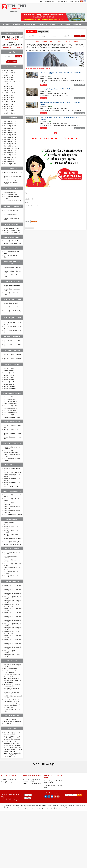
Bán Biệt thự (43, 24)
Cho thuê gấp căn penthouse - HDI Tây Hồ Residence (57, 89)
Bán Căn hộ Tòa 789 (9, 113)
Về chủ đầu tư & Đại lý (8, 776)
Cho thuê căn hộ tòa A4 (10, 404)
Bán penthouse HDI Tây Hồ (11, 487)
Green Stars (41, 27)
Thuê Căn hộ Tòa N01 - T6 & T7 (12, 133)
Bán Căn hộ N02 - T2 (9, 88)
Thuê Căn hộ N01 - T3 (10, 126)
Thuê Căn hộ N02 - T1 (10, 137)
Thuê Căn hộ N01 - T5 (10, 130)
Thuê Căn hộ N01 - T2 (10, 124)
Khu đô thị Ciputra (58, 809)
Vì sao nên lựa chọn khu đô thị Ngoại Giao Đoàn (53, 782)
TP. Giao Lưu (7, 27)
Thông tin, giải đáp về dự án (32, 776)
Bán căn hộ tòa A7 (9, 382)
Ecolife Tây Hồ (74, 1)
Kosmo (68, 24)
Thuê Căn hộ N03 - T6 (10, 153)
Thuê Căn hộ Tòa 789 (10, 164)
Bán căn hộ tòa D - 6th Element (12, 243)
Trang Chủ (6, 24)
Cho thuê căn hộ (30, 24)
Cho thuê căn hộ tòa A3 (10, 401)
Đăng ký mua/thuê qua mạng (12, 48)
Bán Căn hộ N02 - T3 (9, 91)
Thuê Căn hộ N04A (9, 159)
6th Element (77, 24)
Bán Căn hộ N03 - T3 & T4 (11, 97)
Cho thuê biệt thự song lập (11, 192)
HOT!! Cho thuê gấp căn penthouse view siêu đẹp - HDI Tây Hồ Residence (60, 103)
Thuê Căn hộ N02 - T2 (10, 139)
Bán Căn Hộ (17, 24)
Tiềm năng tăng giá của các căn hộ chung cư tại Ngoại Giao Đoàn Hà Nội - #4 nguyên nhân (12, 744)
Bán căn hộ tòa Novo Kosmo (11, 228)
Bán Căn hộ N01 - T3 (9, 75)
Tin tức (41, 1)
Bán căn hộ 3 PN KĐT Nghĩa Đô (13, 544)
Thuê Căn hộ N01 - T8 (10, 135)
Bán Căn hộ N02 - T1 (9, 86)
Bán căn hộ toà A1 (9, 368)
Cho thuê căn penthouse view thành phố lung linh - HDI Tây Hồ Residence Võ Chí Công (60, 73)
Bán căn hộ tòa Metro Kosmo (12, 230)
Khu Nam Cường (50, 1)
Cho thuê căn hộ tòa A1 (10, 397)
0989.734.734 (10, 798)
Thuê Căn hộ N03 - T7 (10, 155)
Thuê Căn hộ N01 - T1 (10, 121)
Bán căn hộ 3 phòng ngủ (10, 389)
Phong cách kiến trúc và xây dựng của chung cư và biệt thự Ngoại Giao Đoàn (12, 680)
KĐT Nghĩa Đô (29, 27)
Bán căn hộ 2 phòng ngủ (10, 386)
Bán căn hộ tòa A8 (9, 384)
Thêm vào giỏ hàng (79, 85)
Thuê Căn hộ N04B (9, 162)
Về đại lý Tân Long (6, 782)
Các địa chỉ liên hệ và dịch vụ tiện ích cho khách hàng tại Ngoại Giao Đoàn (12, 706)
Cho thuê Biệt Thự (56, 24)
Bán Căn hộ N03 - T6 (9, 102)
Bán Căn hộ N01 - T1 (9, 71)
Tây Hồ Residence (63, 1)
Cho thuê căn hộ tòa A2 (10, 399)
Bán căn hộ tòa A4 (9, 375)
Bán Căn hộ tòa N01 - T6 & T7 (12, 82)
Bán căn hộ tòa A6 (9, 380)
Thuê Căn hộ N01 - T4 (10, 128)
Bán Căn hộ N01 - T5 (9, 80)
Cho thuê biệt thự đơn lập (11, 194)
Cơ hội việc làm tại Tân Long (9, 779)
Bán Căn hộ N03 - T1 (9, 93)
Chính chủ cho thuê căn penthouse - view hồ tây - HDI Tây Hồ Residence (59, 118)
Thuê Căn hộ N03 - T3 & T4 (11, 148)
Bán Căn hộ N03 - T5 (9, 100)
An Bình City (18, 27)
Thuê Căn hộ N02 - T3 (10, 142)
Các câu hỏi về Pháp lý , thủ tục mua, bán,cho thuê (32, 780)
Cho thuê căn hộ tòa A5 (10, 406)
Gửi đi (79, 795)
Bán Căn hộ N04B (9, 111)
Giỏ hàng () (13, 62)
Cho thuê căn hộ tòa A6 (10, 408)
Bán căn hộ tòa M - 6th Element (12, 241)
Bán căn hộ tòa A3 (9, 373)
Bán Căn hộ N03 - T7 (9, 104)
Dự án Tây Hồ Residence (11, 724)
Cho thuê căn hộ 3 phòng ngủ (12, 417)
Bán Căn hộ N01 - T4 (9, 77)
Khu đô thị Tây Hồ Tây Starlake (12, 722)
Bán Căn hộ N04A (9, 109)
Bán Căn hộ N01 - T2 (9, 73)
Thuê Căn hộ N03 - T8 (10, 157)
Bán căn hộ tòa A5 (9, 377)
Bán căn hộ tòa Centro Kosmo (12, 233)
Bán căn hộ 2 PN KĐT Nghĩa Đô (13, 542)
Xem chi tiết (43, 85)
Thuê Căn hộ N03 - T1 (10, 144)
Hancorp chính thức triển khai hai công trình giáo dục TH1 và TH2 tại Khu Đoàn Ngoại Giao (12, 738)
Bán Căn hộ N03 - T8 (9, 106)
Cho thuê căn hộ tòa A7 (10, 410)
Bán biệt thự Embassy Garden (12, 180)
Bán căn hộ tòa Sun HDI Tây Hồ (12, 473)
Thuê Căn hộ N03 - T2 (10, 146)
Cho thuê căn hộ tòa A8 (10, 413)
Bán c (64, 805)
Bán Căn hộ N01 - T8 (9, 84)
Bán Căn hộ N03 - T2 (9, 95)
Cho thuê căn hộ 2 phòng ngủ (12, 415)
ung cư (67, 805)
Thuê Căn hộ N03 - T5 (10, 151)
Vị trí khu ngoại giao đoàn (11, 669)
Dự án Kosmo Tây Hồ (10, 719)
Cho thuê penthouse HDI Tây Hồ (13, 515)
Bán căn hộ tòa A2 (9, 371)
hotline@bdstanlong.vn (12, 800)
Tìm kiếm (79, 36)
